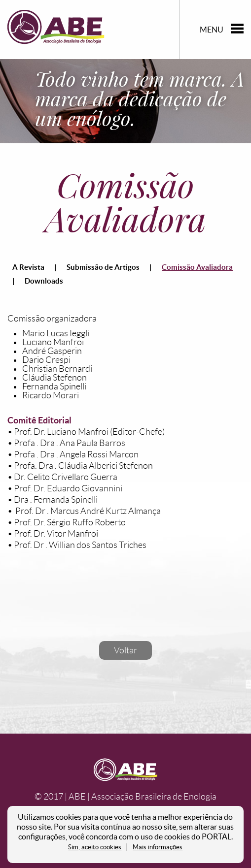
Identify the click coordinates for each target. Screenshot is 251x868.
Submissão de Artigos (103, 267)
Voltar (125, 650)
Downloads (44, 281)
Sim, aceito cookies (95, 847)
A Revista (28, 267)
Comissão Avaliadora (197, 267)
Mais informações (158, 847)
